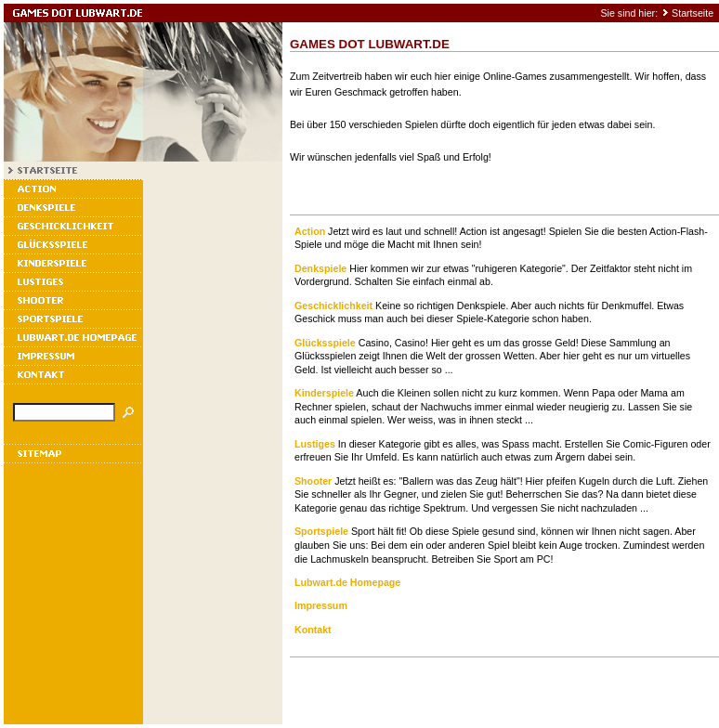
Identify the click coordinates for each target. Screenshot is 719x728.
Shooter (313, 481)
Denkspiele (320, 268)
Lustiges (315, 444)
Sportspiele (321, 531)
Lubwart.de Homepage (347, 582)
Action (310, 231)
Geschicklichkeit (333, 305)
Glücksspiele (325, 343)
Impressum (321, 605)
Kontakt (313, 630)
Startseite (693, 13)
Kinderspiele (324, 393)
